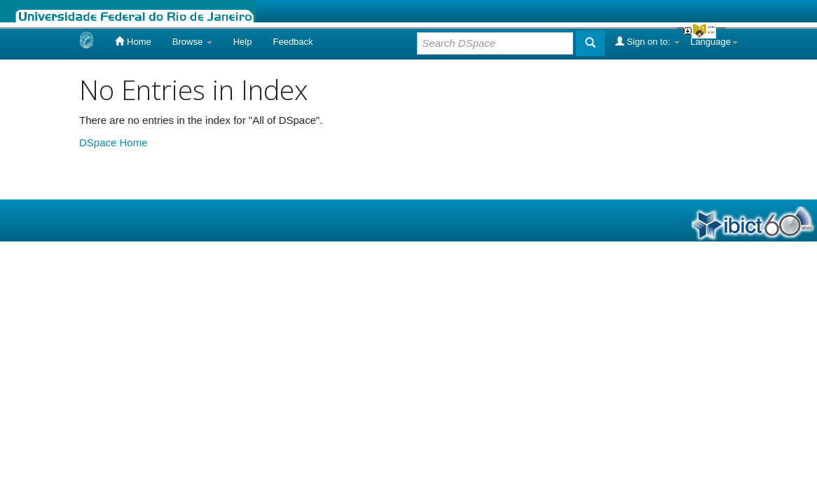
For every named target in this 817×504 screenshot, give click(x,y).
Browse (192, 42)
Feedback (293, 42)
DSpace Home (114, 142)
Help (243, 42)
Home (133, 41)
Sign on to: (647, 41)
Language (714, 42)
